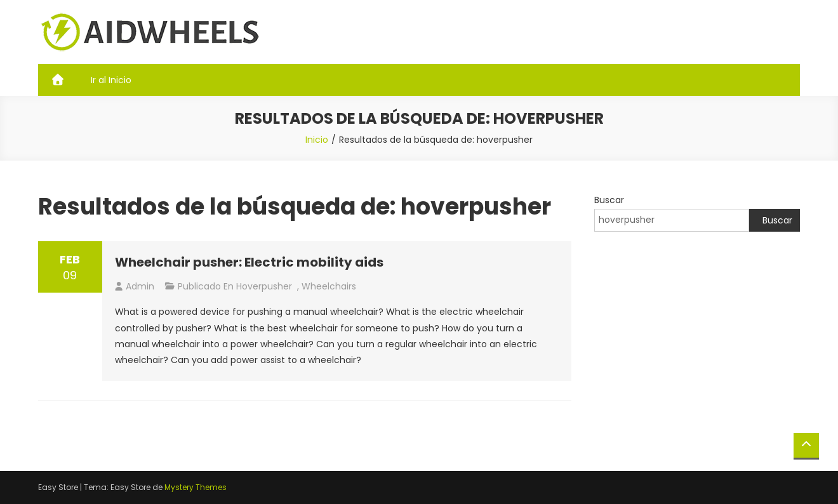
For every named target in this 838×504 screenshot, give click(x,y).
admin (140, 286)
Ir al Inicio (111, 80)
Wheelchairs (329, 286)
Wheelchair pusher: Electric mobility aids (249, 262)
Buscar (609, 200)
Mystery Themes (196, 487)
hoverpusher (264, 286)
